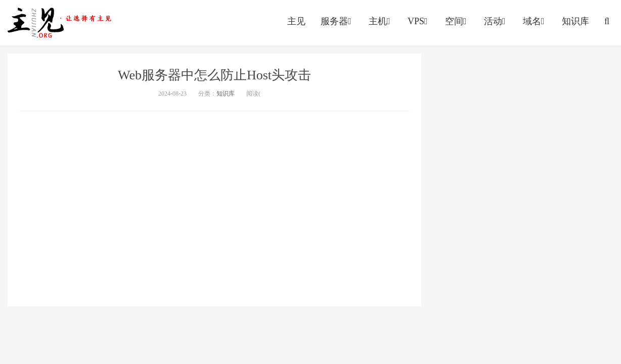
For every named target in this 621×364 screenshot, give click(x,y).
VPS (419, 21)
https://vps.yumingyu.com (62, 23)
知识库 (575, 21)
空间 (457, 21)
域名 (535, 21)
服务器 (337, 21)
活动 (496, 21)
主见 (296, 21)
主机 (381, 21)
